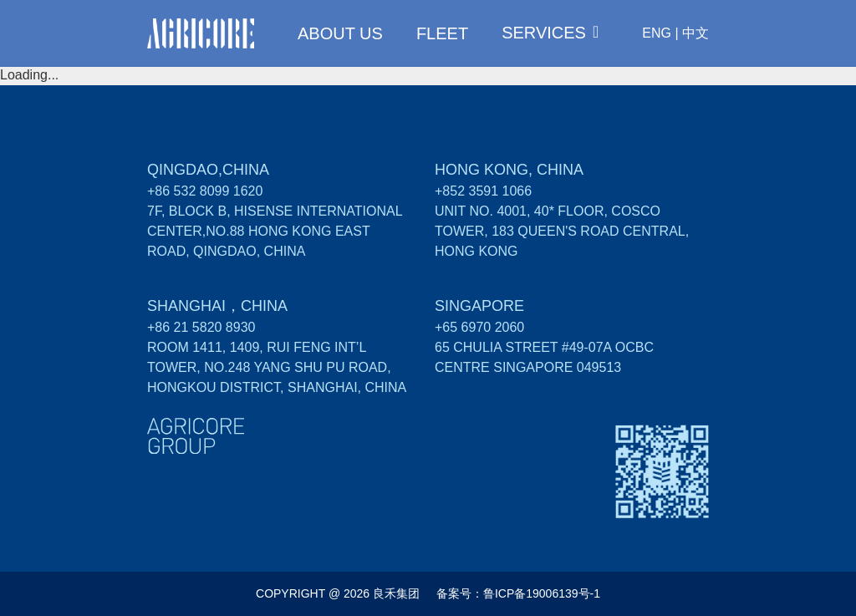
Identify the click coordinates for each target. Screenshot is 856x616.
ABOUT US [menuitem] (340, 33)
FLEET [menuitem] (442, 33)
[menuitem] (550, 32)
